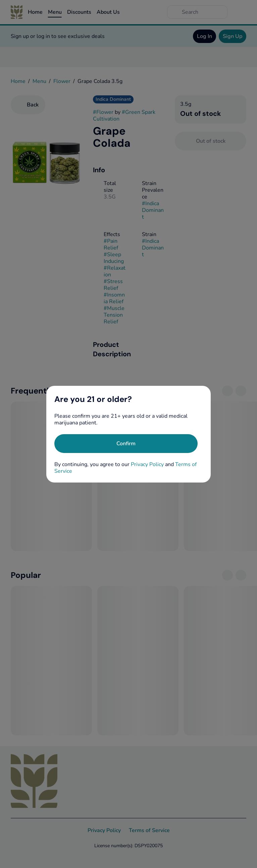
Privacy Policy (147, 464)
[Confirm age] (126, 444)
